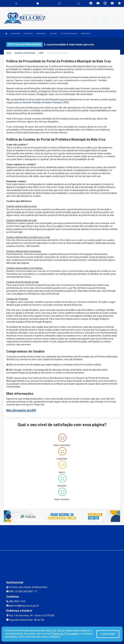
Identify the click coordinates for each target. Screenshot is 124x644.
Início (9, 53)
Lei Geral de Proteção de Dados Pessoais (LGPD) (44, 102)
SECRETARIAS (41, 34)
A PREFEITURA (15, 34)
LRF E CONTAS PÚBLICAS (69, 34)
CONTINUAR (108, 634)
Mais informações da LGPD (21, 410)
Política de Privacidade (64, 634)
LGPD (41, 53)
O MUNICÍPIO (28, 34)
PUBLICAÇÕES (86, 34)
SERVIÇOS (54, 34)
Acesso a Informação (25, 53)
